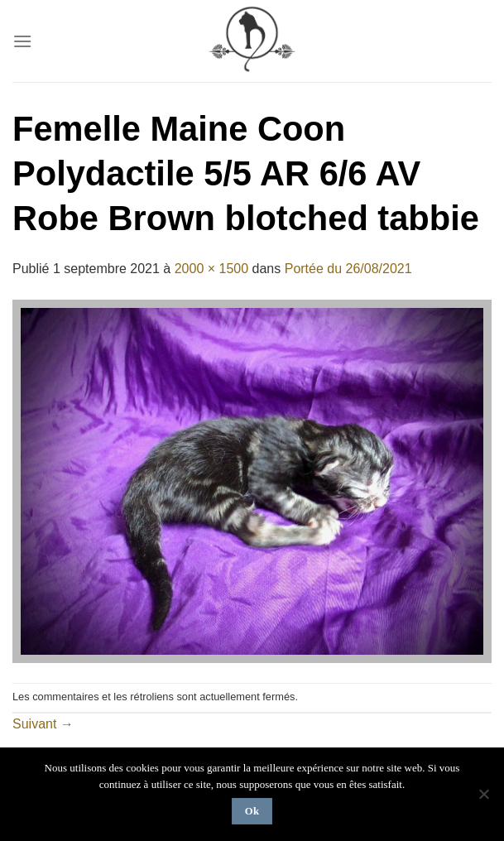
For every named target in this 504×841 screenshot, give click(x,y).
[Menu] (22, 41)
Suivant (43, 724)
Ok (252, 811)
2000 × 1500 (211, 269)
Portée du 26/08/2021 (348, 269)
